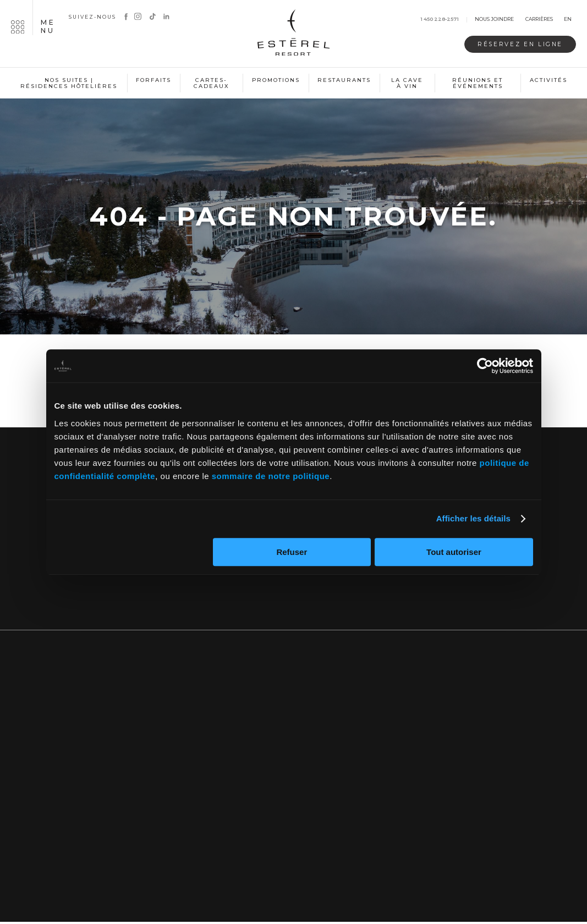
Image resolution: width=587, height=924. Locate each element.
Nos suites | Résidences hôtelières (69, 83)
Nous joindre (494, 20)
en (568, 20)
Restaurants (344, 80)
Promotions (276, 80)
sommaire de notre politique (271, 476)
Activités (548, 80)
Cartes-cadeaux (212, 83)
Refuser (292, 552)
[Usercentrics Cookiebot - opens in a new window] (485, 366)
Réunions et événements (478, 83)
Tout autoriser (454, 552)
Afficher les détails (473, 518)
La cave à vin (407, 83)
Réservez (515, 44)
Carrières (539, 20)
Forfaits (153, 80)
